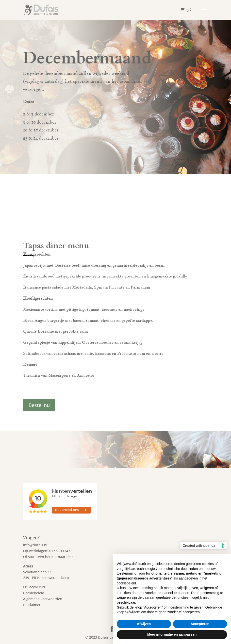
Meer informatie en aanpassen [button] (172, 634)
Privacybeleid (34, 587)
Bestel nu (39, 405)
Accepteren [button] (200, 624)
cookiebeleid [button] (126, 583)
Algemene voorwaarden (43, 599)
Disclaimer (32, 605)
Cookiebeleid (34, 593)
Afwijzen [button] (144, 624)
